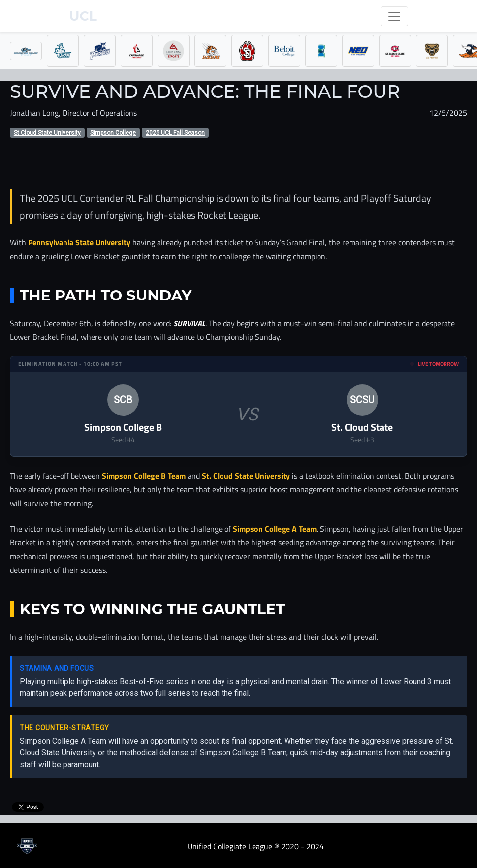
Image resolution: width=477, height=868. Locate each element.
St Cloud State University (47, 133)
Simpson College (113, 133)
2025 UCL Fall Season (175, 133)
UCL (83, 16)
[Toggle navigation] (394, 16)
